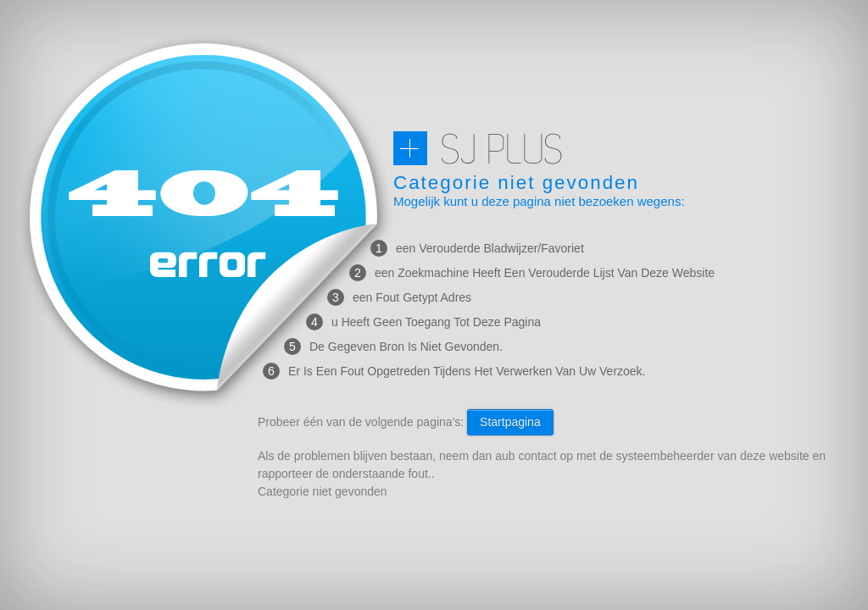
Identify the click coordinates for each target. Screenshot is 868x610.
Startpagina (510, 422)
